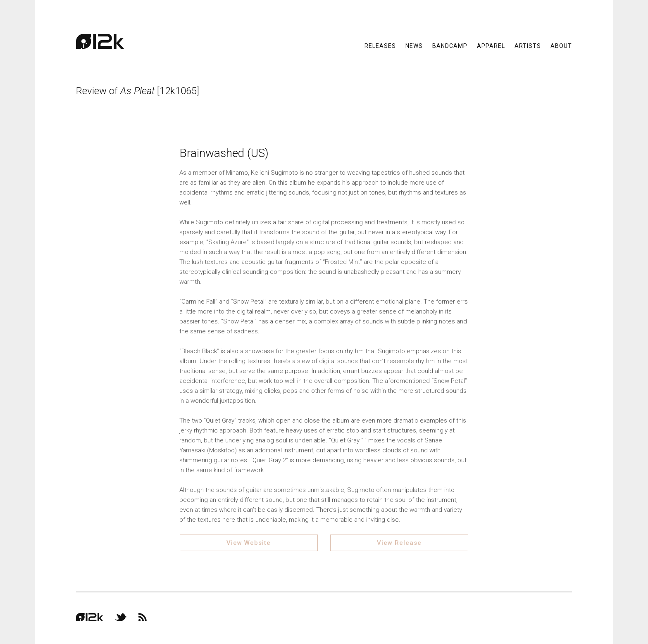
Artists (528, 45)
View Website (249, 543)
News (414, 45)
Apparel (491, 45)
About (561, 45)
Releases (380, 45)
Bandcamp (450, 45)
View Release (399, 543)
